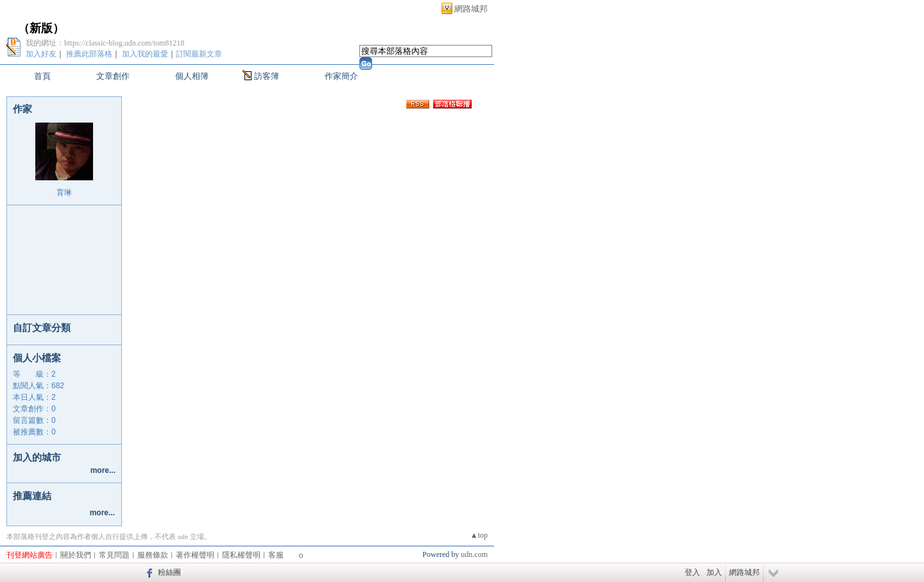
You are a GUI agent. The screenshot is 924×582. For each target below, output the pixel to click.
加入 (714, 572)
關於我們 (76, 555)
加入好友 (41, 54)
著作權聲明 (195, 555)
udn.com (474, 554)
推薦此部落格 (89, 54)
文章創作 (113, 76)
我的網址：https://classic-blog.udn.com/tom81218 (105, 43)
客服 (276, 555)
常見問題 (114, 555)
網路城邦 (471, 9)
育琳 (64, 193)
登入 (692, 572)
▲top (479, 535)
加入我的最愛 (145, 54)
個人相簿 (192, 76)
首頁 (42, 76)
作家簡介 (341, 76)
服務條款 (153, 555)
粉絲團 (169, 572)
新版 (41, 28)
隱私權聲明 (241, 555)
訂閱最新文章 (199, 54)
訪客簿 (267, 76)
